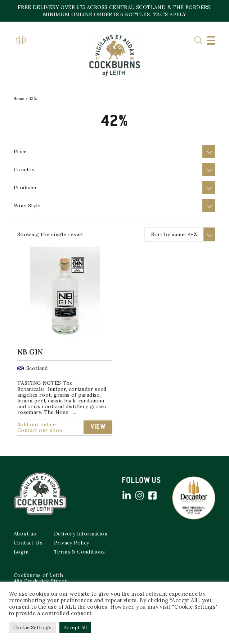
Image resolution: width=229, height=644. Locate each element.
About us (25, 534)
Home (19, 99)
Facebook (152, 495)
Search (198, 41)
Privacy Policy (72, 543)
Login (21, 552)
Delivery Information (81, 534)
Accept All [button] (75, 628)
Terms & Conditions (79, 552)
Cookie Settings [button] (32, 628)
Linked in (126, 495)
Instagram (139, 495)
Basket (21, 40)
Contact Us (28, 543)
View (98, 427)
